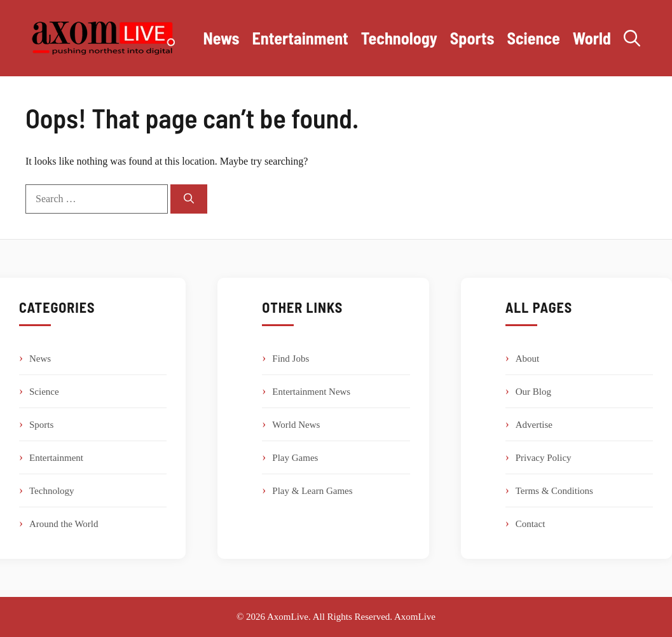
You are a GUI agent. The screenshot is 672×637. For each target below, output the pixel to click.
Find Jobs (291, 359)
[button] (632, 38)
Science (533, 38)
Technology (399, 38)
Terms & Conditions (554, 491)
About (528, 359)
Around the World (64, 524)
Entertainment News (311, 392)
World (592, 38)
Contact (531, 524)
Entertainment (300, 38)
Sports (472, 38)
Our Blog (533, 392)
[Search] (189, 199)
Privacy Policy (544, 458)
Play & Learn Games (312, 491)
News (221, 38)
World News (296, 425)
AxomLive (415, 617)
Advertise (534, 425)
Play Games (295, 458)
